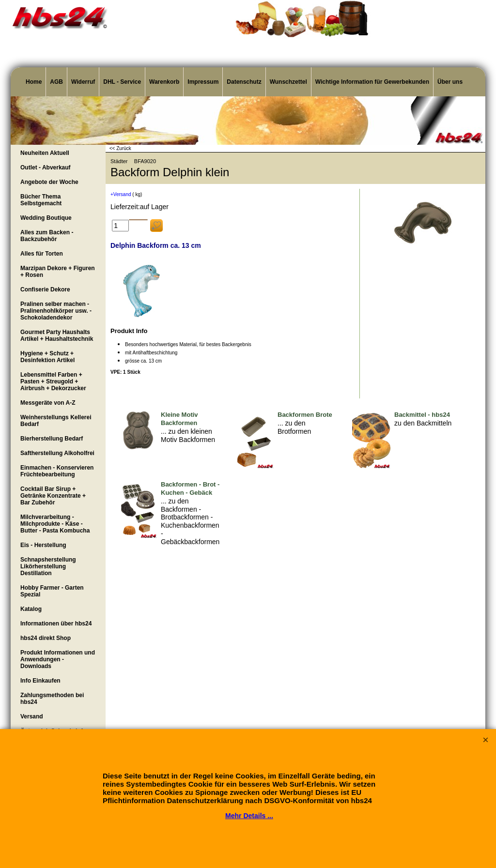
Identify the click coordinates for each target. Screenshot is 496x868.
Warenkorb (164, 82)
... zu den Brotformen (294, 427)
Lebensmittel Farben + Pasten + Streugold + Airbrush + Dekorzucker (53, 381)
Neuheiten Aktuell (45, 153)
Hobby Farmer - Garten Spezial (52, 591)
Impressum (203, 82)
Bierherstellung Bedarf (52, 439)
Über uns (450, 82)
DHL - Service (122, 82)
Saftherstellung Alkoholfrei (57, 453)
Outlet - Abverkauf (46, 168)
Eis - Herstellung (43, 545)
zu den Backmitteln (423, 423)
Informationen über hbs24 (56, 624)
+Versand (121, 194)
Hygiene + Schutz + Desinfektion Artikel (47, 357)
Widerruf (83, 82)
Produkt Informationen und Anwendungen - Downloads (58, 659)
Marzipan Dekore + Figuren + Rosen (58, 272)
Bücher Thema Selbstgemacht (41, 200)
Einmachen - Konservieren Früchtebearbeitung (57, 471)
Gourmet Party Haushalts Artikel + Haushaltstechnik (57, 335)
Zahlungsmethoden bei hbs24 (52, 699)
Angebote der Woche (49, 182)
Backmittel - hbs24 (422, 415)
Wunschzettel (288, 82)
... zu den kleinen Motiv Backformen (188, 435)
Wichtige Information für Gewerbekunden (372, 82)
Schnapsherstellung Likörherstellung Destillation (48, 566)
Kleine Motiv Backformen (179, 419)
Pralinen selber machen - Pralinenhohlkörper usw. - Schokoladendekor (56, 311)
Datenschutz (244, 82)
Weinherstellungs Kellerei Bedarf (56, 421)
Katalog (31, 609)
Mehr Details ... (249, 816)
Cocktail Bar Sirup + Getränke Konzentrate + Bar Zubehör (53, 496)
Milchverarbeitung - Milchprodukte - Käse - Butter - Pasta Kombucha (55, 524)
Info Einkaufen (40, 681)
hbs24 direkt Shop (46, 638)
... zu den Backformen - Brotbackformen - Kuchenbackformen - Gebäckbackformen (190, 521)
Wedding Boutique (46, 218)
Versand (32, 716)
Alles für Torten (42, 254)
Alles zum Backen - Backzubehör (47, 236)
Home (34, 82)
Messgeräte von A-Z (48, 403)
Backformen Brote (305, 415)
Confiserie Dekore (45, 289)
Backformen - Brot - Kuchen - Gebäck (190, 488)
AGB (56, 82)
